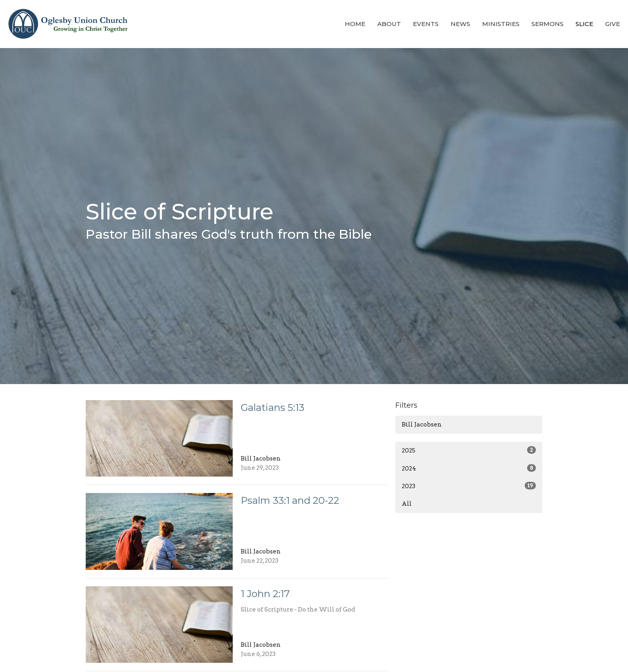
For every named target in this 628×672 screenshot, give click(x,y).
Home (355, 24)
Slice (584, 24)
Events (426, 24)
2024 (469, 468)
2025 (469, 450)
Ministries (501, 24)
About (389, 24)
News (460, 24)
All (407, 504)
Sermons (547, 24)
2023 (469, 486)
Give (613, 24)
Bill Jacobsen (422, 425)
